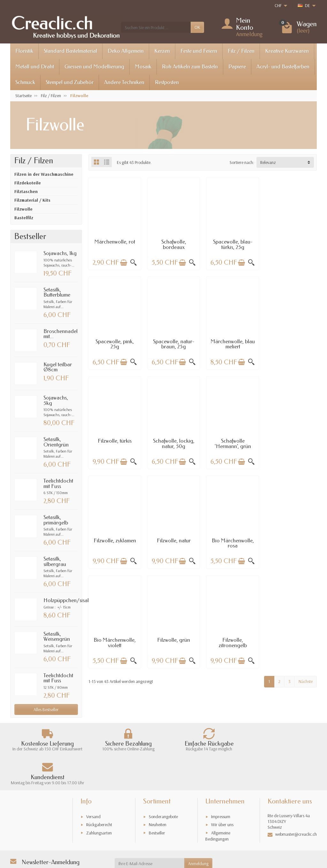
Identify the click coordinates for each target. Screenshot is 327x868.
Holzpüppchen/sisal (66, 600)
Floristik (24, 51)
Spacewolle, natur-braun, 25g (115, 344)
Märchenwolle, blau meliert (173, 344)
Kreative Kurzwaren (287, 51)
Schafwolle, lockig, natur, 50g (291, 344)
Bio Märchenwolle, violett (115, 542)
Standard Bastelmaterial (70, 51)
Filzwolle (23, 209)
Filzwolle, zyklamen (173, 440)
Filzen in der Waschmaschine (44, 174)
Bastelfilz (24, 218)
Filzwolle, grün (173, 539)
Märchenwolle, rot (114, 242)
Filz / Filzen (241, 51)
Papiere (237, 67)
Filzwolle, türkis (232, 341)
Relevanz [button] (268, 162)
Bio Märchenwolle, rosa (291, 443)
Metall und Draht (35, 67)
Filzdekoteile (28, 183)
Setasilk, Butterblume (57, 292)
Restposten (167, 82)
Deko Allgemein (126, 51)
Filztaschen (26, 191)
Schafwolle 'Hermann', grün (115, 443)
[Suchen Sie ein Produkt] (156, 27)
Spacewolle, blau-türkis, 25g (232, 244)
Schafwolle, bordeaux (173, 244)
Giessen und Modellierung (94, 67)
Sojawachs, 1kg (60, 253)
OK (197, 27)
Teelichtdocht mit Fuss (58, 484)
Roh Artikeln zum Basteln (190, 67)
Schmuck (25, 82)
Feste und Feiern (199, 51)
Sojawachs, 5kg (56, 400)
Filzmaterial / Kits (32, 200)
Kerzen (162, 51)
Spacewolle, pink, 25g (291, 244)
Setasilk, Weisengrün (57, 637)
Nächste (306, 581)
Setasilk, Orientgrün (56, 442)
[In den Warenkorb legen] (123, 262)
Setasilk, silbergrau (55, 562)
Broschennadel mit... (61, 334)
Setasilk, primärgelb (56, 520)
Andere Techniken (124, 82)
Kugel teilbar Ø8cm (58, 367)
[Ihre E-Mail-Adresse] (150, 835)
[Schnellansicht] (133, 262)
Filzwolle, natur (232, 440)
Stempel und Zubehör (70, 82)
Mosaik (143, 67)
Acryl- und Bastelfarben (283, 67)
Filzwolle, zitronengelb (232, 542)
